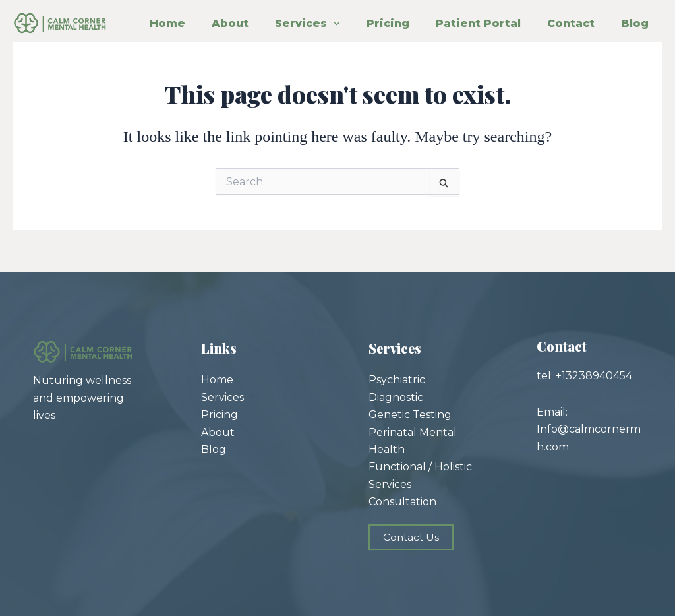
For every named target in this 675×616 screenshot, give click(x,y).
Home (148, 17)
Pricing (439, 17)
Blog (241, 52)
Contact (154, 52)
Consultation (402, 502)
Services (335, 17)
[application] (361, 17)
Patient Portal (553, 17)
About (234, 17)
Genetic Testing (410, 415)
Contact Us (412, 537)
